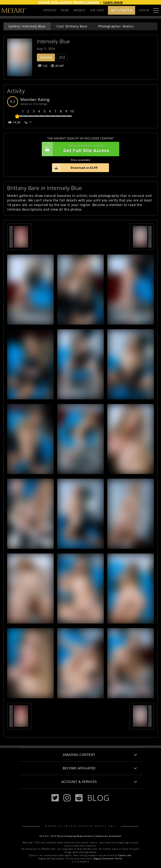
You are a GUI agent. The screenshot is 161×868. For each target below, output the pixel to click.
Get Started (122, 10)
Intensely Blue (53, 41)
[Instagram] (67, 798)
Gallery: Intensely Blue (27, 26)
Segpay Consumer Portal (108, 859)
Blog (98, 798)
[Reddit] (79, 798)
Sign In (144, 10)
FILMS (65, 10)
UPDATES (50, 10)
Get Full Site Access (79, 149)
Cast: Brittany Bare (72, 26)
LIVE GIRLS (97, 10)
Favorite (46, 57)
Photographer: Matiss (116, 26)
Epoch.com (125, 855)
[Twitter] (55, 798)
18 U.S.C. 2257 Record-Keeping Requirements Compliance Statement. (81, 836)
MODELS (80, 10)
